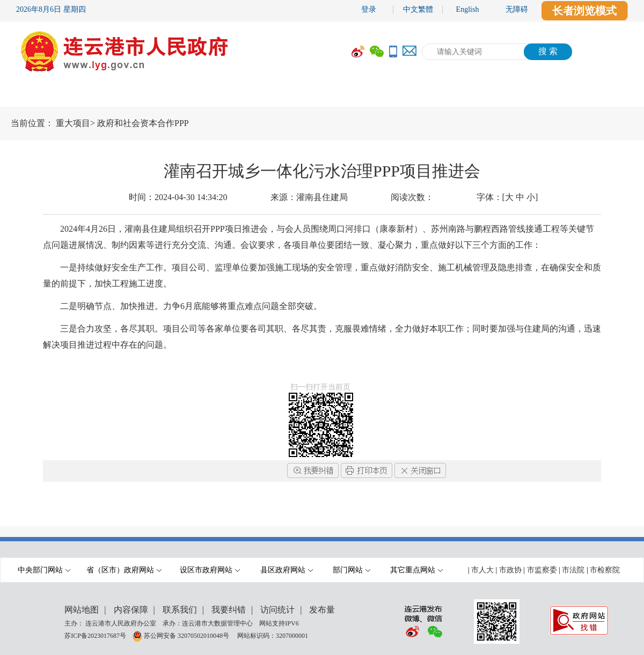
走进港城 (598, 95)
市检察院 (605, 570)
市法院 (573, 570)
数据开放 (518, 95)
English (468, 9)
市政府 (99, 95)
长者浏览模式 (584, 11)
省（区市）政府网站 (124, 570)
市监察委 (542, 570)
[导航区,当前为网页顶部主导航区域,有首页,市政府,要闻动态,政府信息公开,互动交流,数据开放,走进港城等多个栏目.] (322, 95)
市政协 (510, 570)
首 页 (32, 95)
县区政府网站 (287, 570)
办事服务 (357, 95)
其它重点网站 (416, 570)
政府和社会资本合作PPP (143, 123)
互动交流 (437, 95)
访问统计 (277, 610)
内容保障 (131, 610)
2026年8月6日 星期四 (51, 9)
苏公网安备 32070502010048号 (187, 635)
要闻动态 (174, 95)
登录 (369, 9)
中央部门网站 (44, 570)
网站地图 (82, 610)
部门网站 (352, 570)
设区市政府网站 (210, 570)
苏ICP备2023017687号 (95, 635)
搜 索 (548, 51)
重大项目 (73, 123)
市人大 (482, 570)
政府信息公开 (266, 95)
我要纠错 (229, 610)
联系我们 (180, 610)
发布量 (322, 610)
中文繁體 (418, 9)
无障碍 (517, 9)
